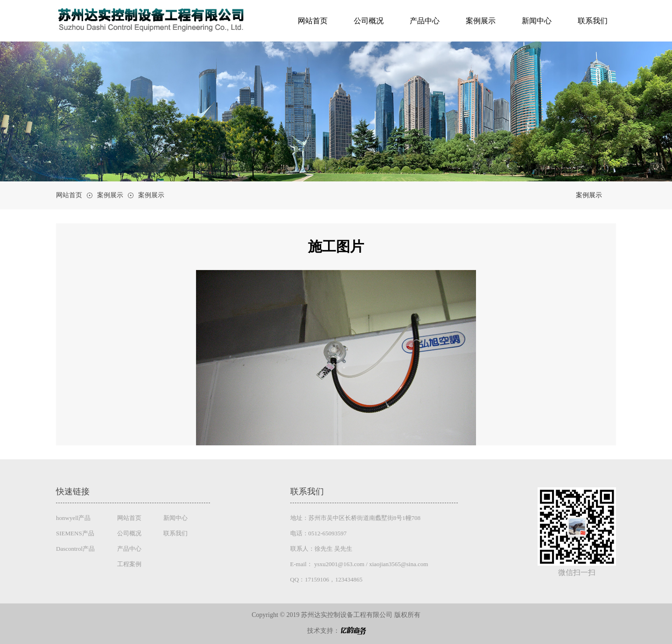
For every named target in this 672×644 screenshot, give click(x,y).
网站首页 (313, 21)
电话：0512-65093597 (318, 533)
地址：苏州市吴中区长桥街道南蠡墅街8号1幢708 (356, 518)
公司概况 (369, 21)
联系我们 (593, 21)
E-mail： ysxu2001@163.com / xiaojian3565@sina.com (359, 564)
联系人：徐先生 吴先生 (321, 549)
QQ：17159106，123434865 (326, 579)
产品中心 (425, 21)
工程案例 (129, 564)
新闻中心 (537, 21)
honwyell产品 (73, 518)
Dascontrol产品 (75, 549)
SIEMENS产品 (75, 533)
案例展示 (481, 21)
